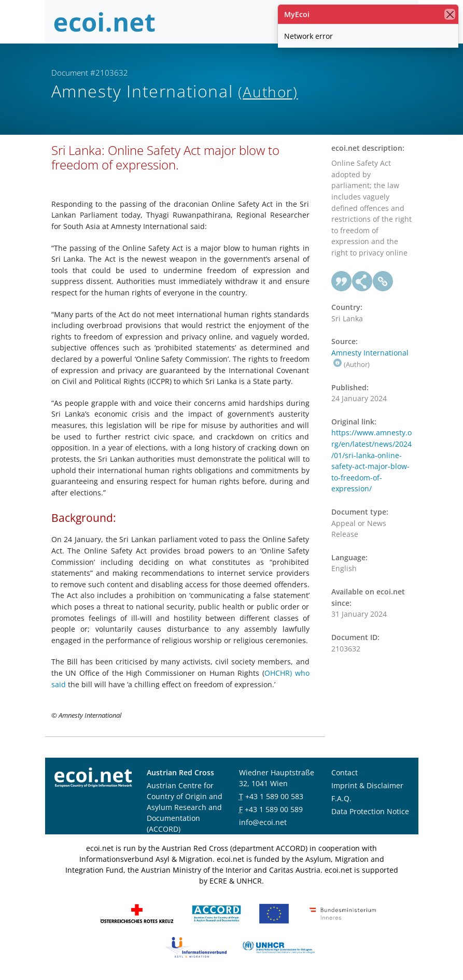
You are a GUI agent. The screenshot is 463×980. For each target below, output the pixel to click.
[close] (450, 14)
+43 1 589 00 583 (274, 796)
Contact (345, 772)
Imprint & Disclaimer (367, 785)
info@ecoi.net (263, 822)
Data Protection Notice (370, 811)
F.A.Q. (341, 798)
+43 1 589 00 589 (274, 809)
